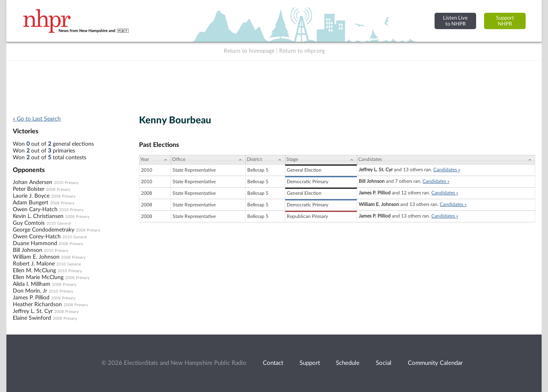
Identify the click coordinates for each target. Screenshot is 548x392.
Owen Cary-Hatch (35, 210)
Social (384, 363)
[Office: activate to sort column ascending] (208, 160)
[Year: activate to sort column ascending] (155, 160)
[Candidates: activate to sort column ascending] (446, 160)
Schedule (348, 363)
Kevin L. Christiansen (38, 216)
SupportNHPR (505, 21)
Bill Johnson (28, 250)
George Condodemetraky (44, 230)
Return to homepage (249, 51)
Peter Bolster (29, 189)
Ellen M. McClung (34, 271)
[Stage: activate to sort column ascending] (321, 160)
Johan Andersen (33, 182)
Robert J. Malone (34, 264)
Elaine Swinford (32, 318)
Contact (273, 363)
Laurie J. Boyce (31, 196)
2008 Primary (58, 190)
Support (310, 363)
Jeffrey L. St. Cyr (33, 311)
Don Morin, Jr (30, 291)
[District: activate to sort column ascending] (265, 160)
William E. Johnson (36, 257)
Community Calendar (435, 363)
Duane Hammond (35, 244)
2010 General (59, 224)
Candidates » (447, 170)
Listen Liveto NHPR (455, 21)
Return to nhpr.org (302, 51)
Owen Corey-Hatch (37, 237)
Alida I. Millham (32, 284)
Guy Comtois (29, 223)
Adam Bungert (31, 203)
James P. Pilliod (31, 298)
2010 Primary (66, 183)
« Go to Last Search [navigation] (37, 119)
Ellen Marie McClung (38, 277)
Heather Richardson (37, 305)
